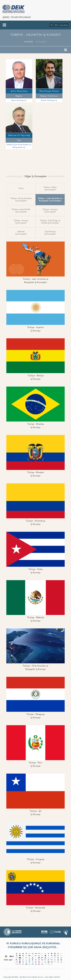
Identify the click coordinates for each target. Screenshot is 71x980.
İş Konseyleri (41, 42)
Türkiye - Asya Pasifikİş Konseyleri (21, 211)
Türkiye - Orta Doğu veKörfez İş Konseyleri (50, 222)
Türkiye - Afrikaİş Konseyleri (50, 188)
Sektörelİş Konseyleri (21, 233)
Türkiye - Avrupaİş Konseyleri (21, 222)
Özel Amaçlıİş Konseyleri (50, 233)
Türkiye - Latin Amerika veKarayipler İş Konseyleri (50, 200)
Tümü (21, 188)
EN (56, 25)
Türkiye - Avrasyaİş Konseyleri (50, 211)
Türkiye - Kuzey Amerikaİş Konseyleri (21, 200)
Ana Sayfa (29, 42)
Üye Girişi (64, 25)
